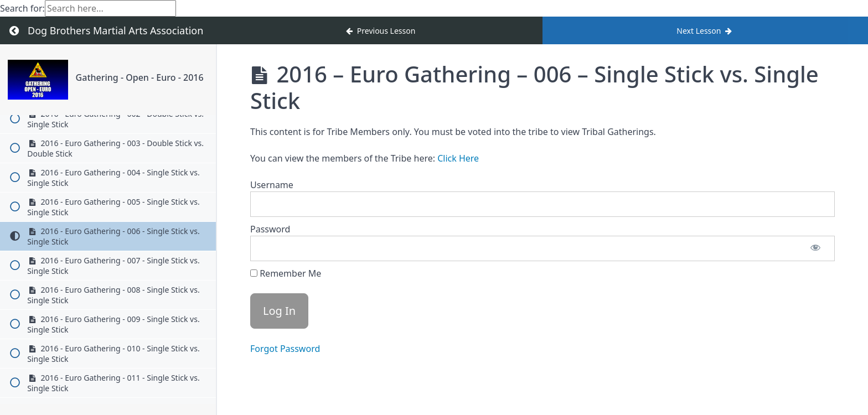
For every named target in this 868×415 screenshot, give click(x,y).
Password (270, 229)
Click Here (458, 158)
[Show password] (815, 248)
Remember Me (286, 273)
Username (272, 185)
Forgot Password (285, 349)
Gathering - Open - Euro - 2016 (140, 77)
